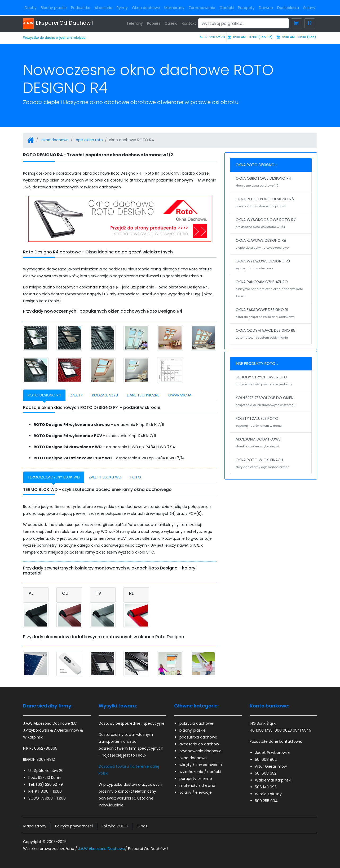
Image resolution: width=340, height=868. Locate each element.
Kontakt (189, 23)
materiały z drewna (197, 785)
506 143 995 (266, 787)
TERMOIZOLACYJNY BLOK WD (54, 477)
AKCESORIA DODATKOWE (271, 443)
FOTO (136, 477)
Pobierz (154, 23)
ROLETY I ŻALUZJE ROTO (271, 422)
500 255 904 (266, 801)
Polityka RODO (115, 826)
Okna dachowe (146, 8)
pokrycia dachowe (196, 723)
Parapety (246, 8)
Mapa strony (35, 826)
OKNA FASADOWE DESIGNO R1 (271, 314)
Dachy (31, 8)
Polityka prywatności (74, 826)
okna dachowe (55, 140)
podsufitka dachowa (198, 737)
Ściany (309, 8)
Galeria (171, 23)
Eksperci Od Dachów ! (58, 23)
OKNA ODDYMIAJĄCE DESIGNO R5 (271, 334)
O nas (142, 826)
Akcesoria (103, 8)
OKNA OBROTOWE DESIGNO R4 (271, 182)
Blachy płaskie (54, 8)
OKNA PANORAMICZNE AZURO (271, 289)
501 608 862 (266, 759)
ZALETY (77, 395)
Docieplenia (288, 8)
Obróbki (227, 8)
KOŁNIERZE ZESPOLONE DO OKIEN (271, 402)
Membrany (174, 8)
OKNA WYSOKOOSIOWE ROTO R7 (271, 224)
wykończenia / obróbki (200, 772)
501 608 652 (266, 773)
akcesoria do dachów (199, 744)
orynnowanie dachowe (200, 751)
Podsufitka (81, 8)
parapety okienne (196, 779)
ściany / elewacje (196, 792)
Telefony (135, 23)
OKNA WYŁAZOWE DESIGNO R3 (271, 265)
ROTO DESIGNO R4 (44, 395)
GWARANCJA (180, 395)
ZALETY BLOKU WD (105, 477)
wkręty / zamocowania (201, 765)
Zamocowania (202, 8)
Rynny (122, 8)
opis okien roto (89, 140)
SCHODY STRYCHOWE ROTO (271, 381)
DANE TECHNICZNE (143, 395)
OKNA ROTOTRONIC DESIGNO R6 (271, 203)
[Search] (244, 23)
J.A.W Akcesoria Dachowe (102, 849)
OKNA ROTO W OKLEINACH (271, 464)
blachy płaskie (193, 730)
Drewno (266, 8)
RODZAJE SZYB (105, 395)
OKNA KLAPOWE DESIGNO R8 (271, 244)
